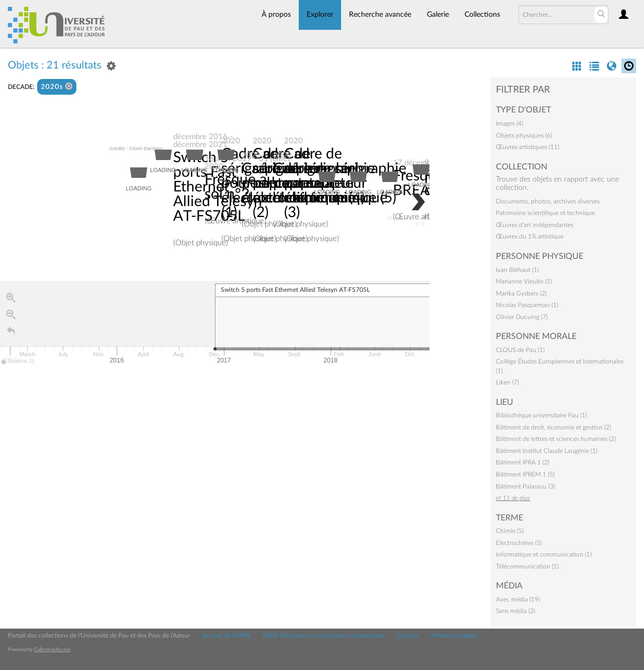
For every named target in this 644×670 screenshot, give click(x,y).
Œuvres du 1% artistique (530, 236)
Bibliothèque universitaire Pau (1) (541, 415)
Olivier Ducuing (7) (522, 317)
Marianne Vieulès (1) (524, 281)
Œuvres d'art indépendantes (535, 225)
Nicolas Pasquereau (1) (527, 305)
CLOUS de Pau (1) (520, 350)
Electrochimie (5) (519, 543)
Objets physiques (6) (524, 135)
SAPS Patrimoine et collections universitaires (324, 635)
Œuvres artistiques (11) (528, 147)
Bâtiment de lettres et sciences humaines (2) (556, 439)
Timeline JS (18, 362)
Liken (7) (507, 382)
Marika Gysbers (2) (521, 293)
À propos (276, 15)
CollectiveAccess (52, 650)
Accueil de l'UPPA (226, 635)
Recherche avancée (380, 15)
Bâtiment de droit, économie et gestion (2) (553, 427)
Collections (482, 15)
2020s (57, 87)
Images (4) (510, 123)
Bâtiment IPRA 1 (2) (523, 462)
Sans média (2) (516, 611)
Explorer (320, 15)
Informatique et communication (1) (544, 554)
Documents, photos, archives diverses (548, 201)
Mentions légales (454, 635)
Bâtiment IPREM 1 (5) (525, 474)
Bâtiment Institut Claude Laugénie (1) (547, 451)
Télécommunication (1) (527, 566)
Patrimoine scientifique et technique (545, 213)
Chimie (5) (510, 531)
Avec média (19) (518, 599)
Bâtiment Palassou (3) (526, 486)
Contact (408, 635)
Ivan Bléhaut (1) (517, 270)
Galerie (438, 15)
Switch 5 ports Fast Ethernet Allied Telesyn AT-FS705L (218, 187)
